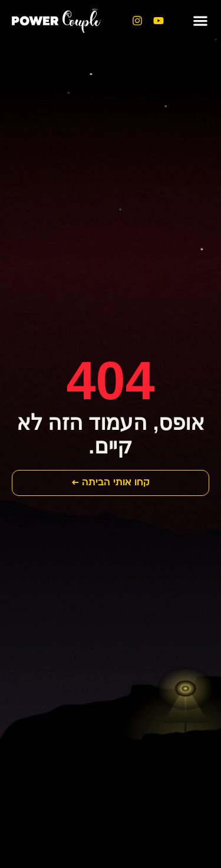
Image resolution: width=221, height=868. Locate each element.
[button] (200, 21)
